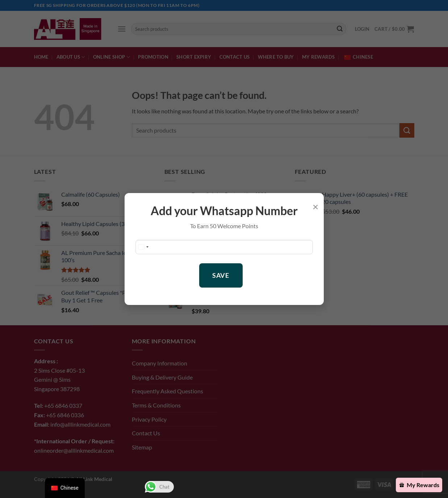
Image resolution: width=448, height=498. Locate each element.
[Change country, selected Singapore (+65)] (143, 247)
